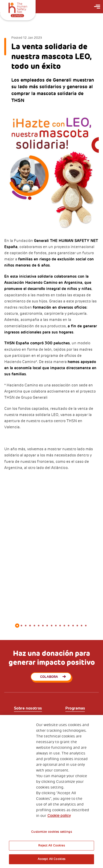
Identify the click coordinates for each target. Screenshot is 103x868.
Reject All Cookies (51, 846)
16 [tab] (82, 626)
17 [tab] (86, 626)
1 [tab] (17, 626)
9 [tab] (51, 626)
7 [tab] (43, 626)
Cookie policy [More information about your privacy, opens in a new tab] (59, 816)
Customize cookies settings (51, 832)
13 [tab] (69, 626)
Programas (75, 708)
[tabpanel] (51, 507)
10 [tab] (56, 626)
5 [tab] (34, 626)
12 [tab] (64, 626)
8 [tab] (47, 626)
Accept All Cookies (51, 859)
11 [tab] (60, 626)
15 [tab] (77, 626)
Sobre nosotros (28, 708)
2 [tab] (21, 626)
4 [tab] (30, 626)
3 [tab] (26, 626)
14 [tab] (73, 626)
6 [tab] (39, 626)
